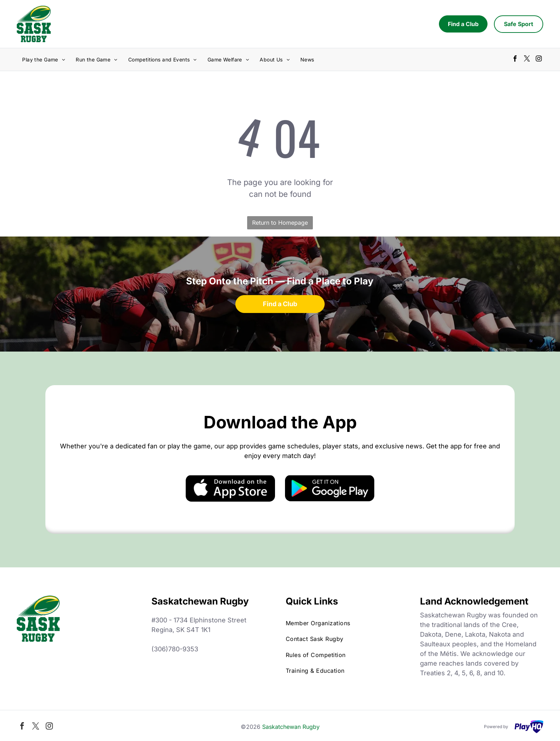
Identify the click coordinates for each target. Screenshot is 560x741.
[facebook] (515, 60)
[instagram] (539, 60)
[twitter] (527, 60)
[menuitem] (44, 59)
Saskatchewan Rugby (291, 727)
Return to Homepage (280, 223)
